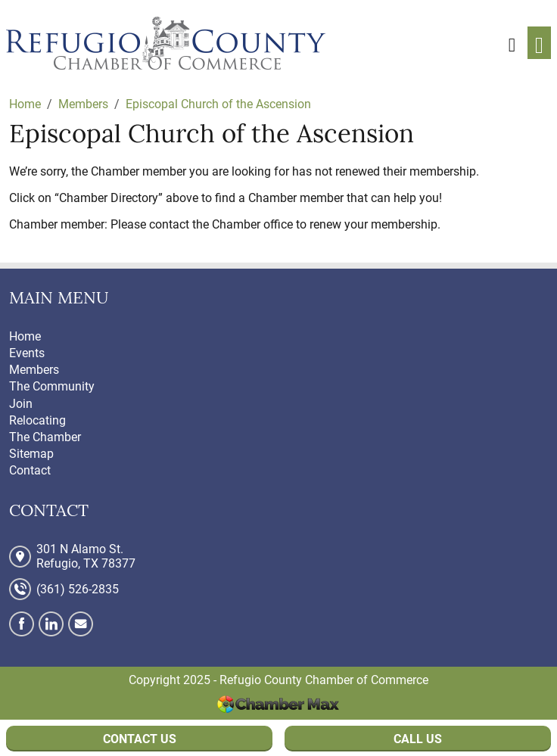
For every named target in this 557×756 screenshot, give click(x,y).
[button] (512, 42)
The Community (52, 386)
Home (25, 336)
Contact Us (140, 739)
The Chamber (45, 437)
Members (34, 370)
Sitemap (31, 454)
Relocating (37, 420)
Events (27, 353)
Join (21, 404)
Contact (30, 470)
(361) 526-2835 (78, 589)
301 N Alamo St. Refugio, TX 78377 (86, 556)
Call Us (418, 739)
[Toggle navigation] (539, 43)
